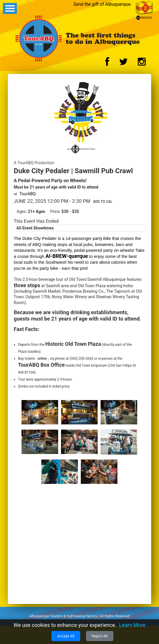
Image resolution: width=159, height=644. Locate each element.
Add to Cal (103, 202)
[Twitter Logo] (124, 63)
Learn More (132, 625)
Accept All (66, 636)
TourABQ (28, 194)
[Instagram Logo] (142, 63)
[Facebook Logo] (107, 63)
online (42, 359)
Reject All (100, 636)
